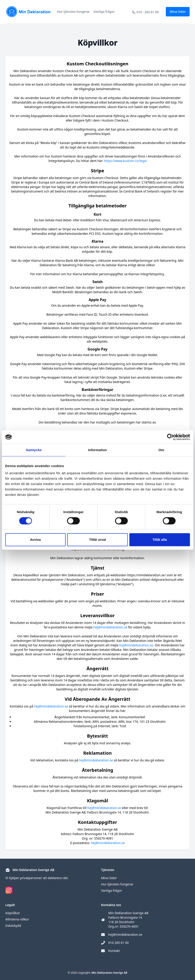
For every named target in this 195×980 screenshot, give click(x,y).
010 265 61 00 (119, 943)
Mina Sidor (178, 12)
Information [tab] (98, 450)
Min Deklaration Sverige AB (109, 973)
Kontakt (114, 951)
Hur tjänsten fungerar (73, 12)
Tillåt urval (97, 540)
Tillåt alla (160, 540)
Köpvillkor (13, 913)
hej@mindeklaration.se (110, 627)
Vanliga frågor (104, 12)
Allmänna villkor (17, 919)
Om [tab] (161, 450)
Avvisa (35, 540)
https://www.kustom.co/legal (125, 161)
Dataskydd (13, 926)
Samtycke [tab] (34, 450)
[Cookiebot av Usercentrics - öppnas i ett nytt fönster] (170, 437)
